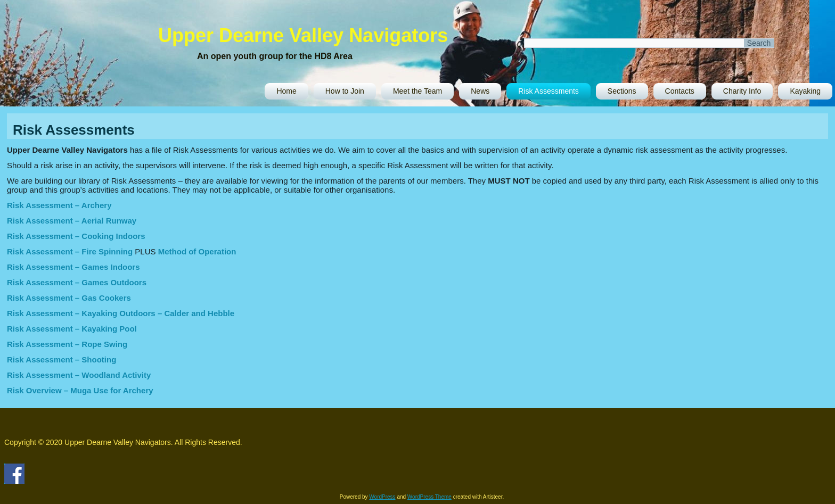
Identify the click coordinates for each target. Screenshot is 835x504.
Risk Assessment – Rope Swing (67, 344)
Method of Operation (197, 251)
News (480, 91)
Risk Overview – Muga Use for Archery (80, 390)
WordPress (382, 497)
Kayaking (805, 91)
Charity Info (742, 91)
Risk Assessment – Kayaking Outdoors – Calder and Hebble (121, 313)
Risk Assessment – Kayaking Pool (72, 329)
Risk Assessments (549, 91)
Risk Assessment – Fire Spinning (70, 251)
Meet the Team (418, 91)
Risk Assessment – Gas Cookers (69, 298)
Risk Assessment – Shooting (62, 360)
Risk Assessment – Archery (59, 205)
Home (286, 91)
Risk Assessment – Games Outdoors (77, 282)
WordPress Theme (429, 497)
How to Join (345, 91)
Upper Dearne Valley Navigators (303, 35)
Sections (622, 91)
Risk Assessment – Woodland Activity (79, 375)
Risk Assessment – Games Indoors (73, 267)
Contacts (680, 91)
